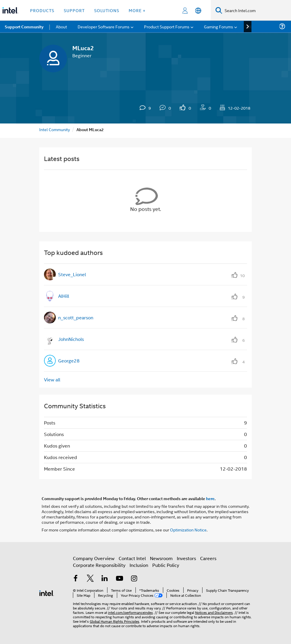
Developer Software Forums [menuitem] (104, 26)
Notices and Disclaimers (214, 612)
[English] (198, 10)
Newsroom (161, 558)
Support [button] (74, 10)
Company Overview (94, 558)
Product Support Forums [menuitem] (167, 26)
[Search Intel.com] (257, 10)
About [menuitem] (61, 26)
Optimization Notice (188, 530)
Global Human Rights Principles (115, 621)
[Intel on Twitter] (90, 579)
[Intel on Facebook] (76, 579)
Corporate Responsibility (99, 565)
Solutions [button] (107, 10)
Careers (208, 558)
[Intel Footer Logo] (47, 592)
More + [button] (137, 10)
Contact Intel (132, 558)
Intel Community (55, 129)
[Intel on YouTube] (120, 579)
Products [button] (42, 10)
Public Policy (166, 565)
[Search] (219, 10)
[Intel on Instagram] (134, 579)
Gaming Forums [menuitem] (219, 26)
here (210, 498)
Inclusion (139, 565)
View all (52, 379)
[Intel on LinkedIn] (105, 579)
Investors (186, 558)
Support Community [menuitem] (24, 27)
